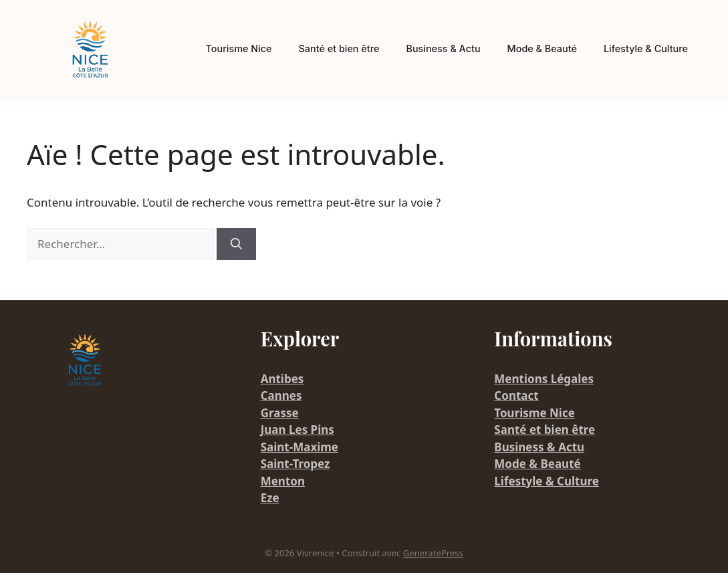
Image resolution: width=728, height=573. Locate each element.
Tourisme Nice (239, 48)
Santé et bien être (339, 48)
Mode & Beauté (542, 48)
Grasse (280, 413)
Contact (516, 395)
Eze (270, 498)
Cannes (281, 395)
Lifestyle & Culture (646, 48)
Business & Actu (443, 48)
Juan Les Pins (297, 430)
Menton (283, 481)
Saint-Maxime (299, 447)
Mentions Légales (544, 379)
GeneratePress (433, 553)
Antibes (282, 379)
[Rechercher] (236, 244)
